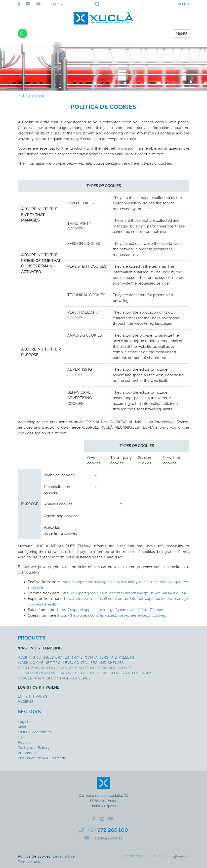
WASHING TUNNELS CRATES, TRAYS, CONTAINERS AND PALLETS (76, 657)
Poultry (24, 742)
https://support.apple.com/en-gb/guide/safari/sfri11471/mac (110, 610)
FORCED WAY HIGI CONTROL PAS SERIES (54, 678)
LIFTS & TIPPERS (33, 696)
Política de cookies (34, 856)
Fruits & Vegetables (35, 732)
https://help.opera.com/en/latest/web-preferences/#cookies (112, 615)
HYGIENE (26, 702)
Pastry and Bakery (34, 748)
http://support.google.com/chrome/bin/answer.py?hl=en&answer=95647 (125, 593)
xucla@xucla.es (108, 838)
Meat (22, 727)
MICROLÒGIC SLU (155, 856)
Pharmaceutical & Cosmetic (42, 758)
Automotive (28, 753)
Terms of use (29, 862)
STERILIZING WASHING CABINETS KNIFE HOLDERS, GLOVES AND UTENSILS (85, 673)
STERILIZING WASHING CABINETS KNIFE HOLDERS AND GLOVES (75, 668)
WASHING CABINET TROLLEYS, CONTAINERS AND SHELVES (71, 663)
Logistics (26, 722)
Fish (21, 737)
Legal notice (64, 856)
